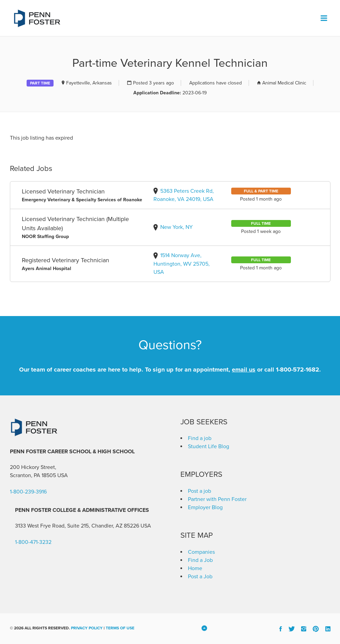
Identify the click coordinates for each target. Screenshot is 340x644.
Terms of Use (120, 628)
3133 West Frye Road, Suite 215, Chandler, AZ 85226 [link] (77, 526)
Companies (201, 552)
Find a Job (200, 560)
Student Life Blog (209, 446)
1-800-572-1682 (298, 370)
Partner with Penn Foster (217, 499)
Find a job (200, 438)
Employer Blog (205, 507)
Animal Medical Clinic (284, 83)
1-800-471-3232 (33, 542)
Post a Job (200, 577)
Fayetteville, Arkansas (89, 83)
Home (195, 568)
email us (244, 370)
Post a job (199, 491)
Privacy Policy (87, 628)
